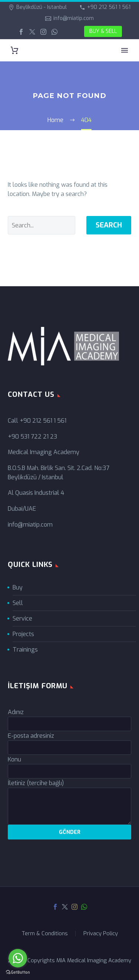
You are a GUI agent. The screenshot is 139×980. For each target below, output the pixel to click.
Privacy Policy (101, 934)
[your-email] (69, 748)
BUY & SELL (103, 31)
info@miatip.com (74, 18)
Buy (18, 587)
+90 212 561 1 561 (109, 7)
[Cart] (14, 50)
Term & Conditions (45, 934)
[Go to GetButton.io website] (18, 972)
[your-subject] (69, 771)
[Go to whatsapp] (18, 958)
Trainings (25, 650)
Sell (18, 603)
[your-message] (69, 806)
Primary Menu (125, 50)
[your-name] (69, 724)
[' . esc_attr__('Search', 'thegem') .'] (42, 225)
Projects (23, 634)
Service (22, 619)
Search (109, 225)
